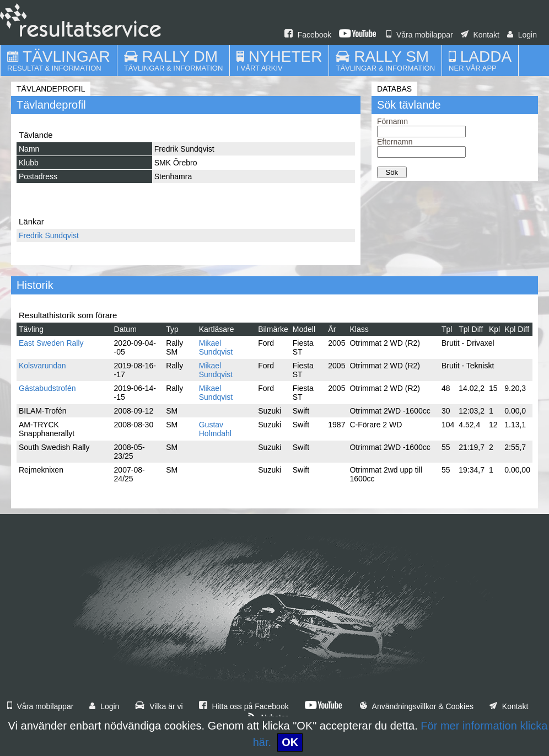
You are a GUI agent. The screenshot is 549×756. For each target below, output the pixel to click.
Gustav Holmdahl (215, 429)
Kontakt (480, 35)
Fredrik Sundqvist (49, 235)
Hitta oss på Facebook (244, 706)
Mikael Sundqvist (216, 347)
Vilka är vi (159, 706)
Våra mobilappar (420, 35)
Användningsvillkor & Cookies (417, 706)
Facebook (308, 35)
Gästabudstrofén (47, 388)
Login (522, 35)
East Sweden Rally (51, 343)
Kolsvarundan (42, 366)
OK (290, 742)
